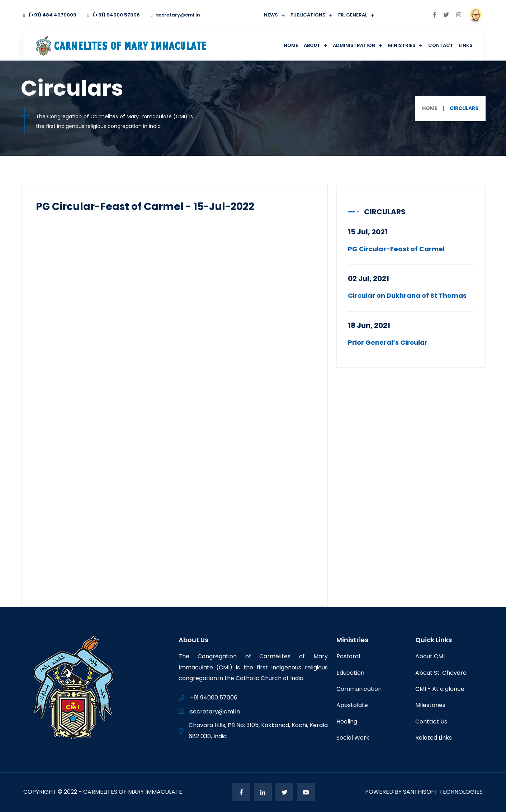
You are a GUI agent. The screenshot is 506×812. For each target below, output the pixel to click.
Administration (354, 45)
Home (291, 45)
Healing (347, 722)
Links (466, 45)
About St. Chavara (441, 673)
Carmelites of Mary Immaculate (133, 792)
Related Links (434, 738)
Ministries (402, 45)
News (271, 15)
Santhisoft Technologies (443, 792)
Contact (441, 45)
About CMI (430, 656)
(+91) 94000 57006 (114, 15)
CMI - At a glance (440, 689)
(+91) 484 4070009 (50, 15)
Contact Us (431, 722)
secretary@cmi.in (176, 15)
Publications (308, 15)
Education (350, 673)
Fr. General (353, 15)
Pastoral (348, 656)
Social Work (353, 738)
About (312, 45)
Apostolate (352, 705)
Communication (359, 689)
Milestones (430, 705)
